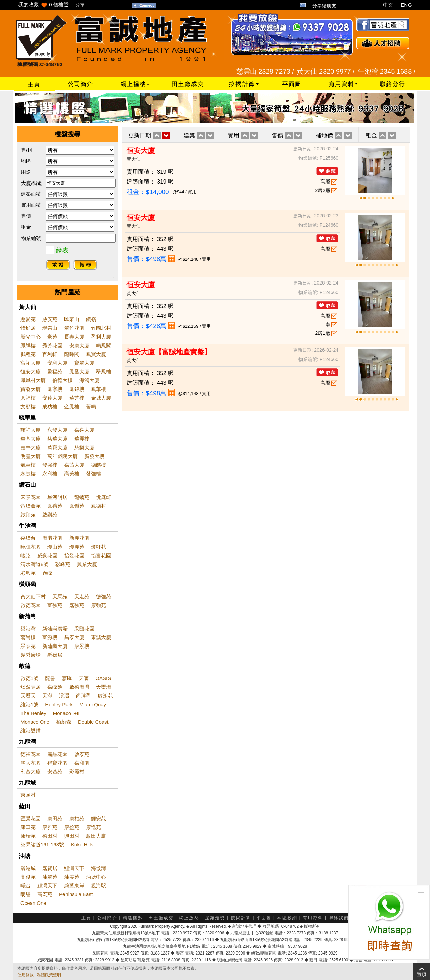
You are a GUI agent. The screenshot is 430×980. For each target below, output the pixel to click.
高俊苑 (28, 877)
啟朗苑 (105, 696)
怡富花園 (101, 555)
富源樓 (50, 637)
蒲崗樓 (28, 637)
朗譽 (26, 894)
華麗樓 (82, 439)
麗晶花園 (57, 754)
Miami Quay (93, 704)
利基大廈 (31, 771)
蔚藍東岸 (74, 886)
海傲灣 (99, 868)
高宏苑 (45, 894)
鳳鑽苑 (77, 506)
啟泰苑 (82, 754)
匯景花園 (31, 818)
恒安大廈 (31, 372)
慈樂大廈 (84, 447)
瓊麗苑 (77, 547)
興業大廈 (87, 564)
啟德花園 (31, 605)
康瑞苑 (28, 836)
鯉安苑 (99, 818)
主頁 (86, 918)
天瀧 (47, 696)
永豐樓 (28, 474)
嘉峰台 (28, 538)
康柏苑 (77, 818)
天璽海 (104, 687)
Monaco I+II (66, 713)
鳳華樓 (99, 389)
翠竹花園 (74, 328)
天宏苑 (82, 596)
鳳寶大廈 (96, 354)
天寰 (84, 678)
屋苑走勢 (215, 918)
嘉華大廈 (31, 447)
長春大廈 (74, 337)
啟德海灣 (79, 687)
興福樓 (28, 398)
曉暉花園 (31, 547)
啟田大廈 (96, 836)
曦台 (26, 886)
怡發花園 (74, 555)
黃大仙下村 (33, 596)
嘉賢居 (50, 868)
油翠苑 (50, 877)
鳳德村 (99, 506)
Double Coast (93, 722)
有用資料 (313, 918)
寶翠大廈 (84, 363)
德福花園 (31, 754)
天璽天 (28, 696)
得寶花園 (57, 763)
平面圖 (264, 918)
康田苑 (55, 818)
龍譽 (50, 678)
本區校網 (287, 918)
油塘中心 (96, 877)
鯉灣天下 (74, 868)
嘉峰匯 (55, 687)
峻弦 (26, 555)
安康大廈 (79, 345)
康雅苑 (50, 827)
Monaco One (35, 722)
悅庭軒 (104, 497)
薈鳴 (91, 406)
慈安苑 (50, 319)
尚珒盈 (83, 696)
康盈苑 (72, 827)
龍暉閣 (72, 354)
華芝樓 (77, 398)
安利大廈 (57, 363)
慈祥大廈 (31, 430)
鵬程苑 (28, 354)
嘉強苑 (77, 605)
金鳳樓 (72, 406)
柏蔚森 (64, 722)
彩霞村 (77, 771)
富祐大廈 (31, 363)
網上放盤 (189, 918)
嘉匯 (67, 678)
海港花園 (52, 538)
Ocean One (33, 903)
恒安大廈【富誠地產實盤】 (169, 352)
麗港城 (28, 868)
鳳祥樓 (28, 345)
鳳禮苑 (55, 506)
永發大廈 (57, 430)
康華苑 (28, 827)
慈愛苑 (28, 319)
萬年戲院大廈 (62, 456)
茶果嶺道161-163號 (42, 845)
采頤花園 (84, 629)
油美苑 (72, 877)
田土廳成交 (161, 918)
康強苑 (99, 605)
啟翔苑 (28, 514)
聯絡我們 (339, 918)
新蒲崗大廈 (55, 646)
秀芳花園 (52, 345)
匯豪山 (72, 319)
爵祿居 (55, 655)
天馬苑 (60, 596)
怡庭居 (28, 328)
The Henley (33, 713)
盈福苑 (55, 372)
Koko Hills (82, 845)
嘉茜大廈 (74, 465)
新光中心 (31, 337)
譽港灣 (28, 629)
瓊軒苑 (99, 547)
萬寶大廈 (57, 447)
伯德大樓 (62, 380)
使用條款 (26, 975)
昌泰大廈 (74, 637)
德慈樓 (99, 465)
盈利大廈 (101, 337)
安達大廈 (52, 398)
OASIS (103, 678)
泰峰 (47, 573)
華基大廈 (31, 439)
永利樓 (50, 474)
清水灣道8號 (34, 564)
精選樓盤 (133, 918)
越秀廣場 (31, 655)
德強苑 (104, 596)
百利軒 (50, 354)
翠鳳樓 (104, 372)
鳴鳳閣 (104, 345)
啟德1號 (29, 678)
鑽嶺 (91, 319)
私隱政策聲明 (49, 975)
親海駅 (99, 886)
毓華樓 (28, 465)
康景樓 (82, 646)
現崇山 (50, 328)
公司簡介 (107, 918)
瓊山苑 (55, 547)
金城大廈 (101, 398)
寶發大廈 (31, 389)
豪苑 (52, 337)
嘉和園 (82, 763)
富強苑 (55, 605)
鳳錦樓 (77, 389)
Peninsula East (76, 894)
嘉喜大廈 (84, 430)
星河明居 (57, 497)
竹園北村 (101, 328)
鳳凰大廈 (79, 372)
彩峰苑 (63, 564)
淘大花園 (31, 763)
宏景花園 (31, 497)
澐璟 (64, 696)
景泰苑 (28, 646)
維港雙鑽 (31, 731)
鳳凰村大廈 (33, 380)
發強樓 (50, 465)
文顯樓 (28, 406)
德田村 (50, 836)
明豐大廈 (31, 456)
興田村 (72, 836)
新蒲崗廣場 (55, 629)
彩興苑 (28, 573)
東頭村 (28, 795)
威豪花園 (47, 555)
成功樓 (50, 406)
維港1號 (29, 704)
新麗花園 (79, 538)
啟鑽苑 (50, 514)
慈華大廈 (57, 439)
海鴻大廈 (89, 380)
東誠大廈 (101, 637)
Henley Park (59, 704)
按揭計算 (241, 918)
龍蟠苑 (82, 497)
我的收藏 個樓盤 (44, 5)
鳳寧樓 (55, 389)
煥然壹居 (31, 687)
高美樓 (72, 474)
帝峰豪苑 (31, 506)
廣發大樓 (94, 456)
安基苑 (55, 771)
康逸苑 (94, 827)
